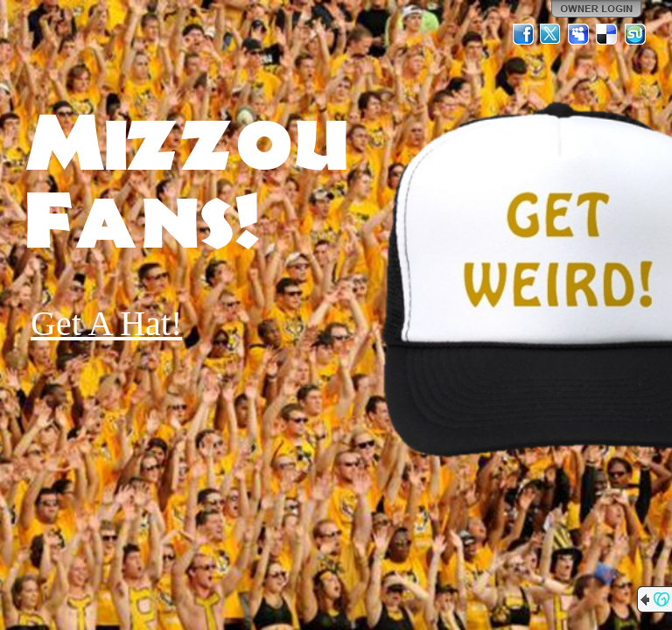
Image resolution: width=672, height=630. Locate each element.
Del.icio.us (607, 34)
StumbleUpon (635, 34)
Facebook (523, 34)
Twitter (551, 34)
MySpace (579, 34)
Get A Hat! (106, 323)
